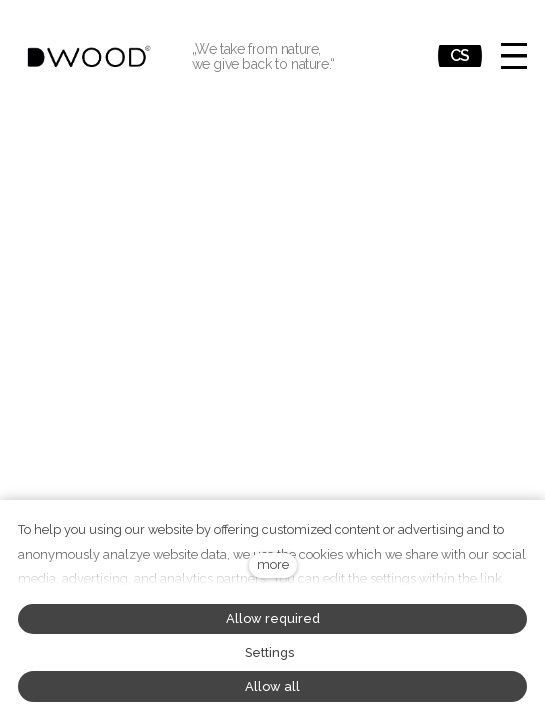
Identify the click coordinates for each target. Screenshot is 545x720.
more (273, 564)
